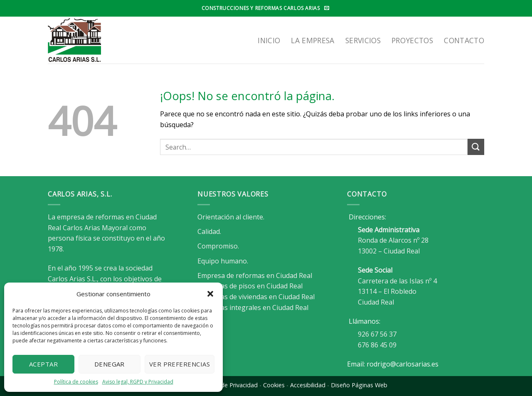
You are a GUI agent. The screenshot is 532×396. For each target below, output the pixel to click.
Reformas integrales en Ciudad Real (253, 307)
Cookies (274, 385)
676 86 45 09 (377, 345)
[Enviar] (476, 147)
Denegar (110, 364)
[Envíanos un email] (327, 8)
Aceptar (43, 364)
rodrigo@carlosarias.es (403, 364)
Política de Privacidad (228, 385)
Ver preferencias (180, 364)
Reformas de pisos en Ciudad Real (250, 286)
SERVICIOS (363, 40)
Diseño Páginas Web (359, 385)
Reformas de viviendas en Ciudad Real (256, 297)
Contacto (464, 40)
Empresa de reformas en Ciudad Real (255, 275)
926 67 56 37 (377, 334)
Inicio (269, 40)
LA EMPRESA (313, 40)
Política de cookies (76, 382)
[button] (210, 294)
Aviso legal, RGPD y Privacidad (138, 382)
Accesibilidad (308, 385)
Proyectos (412, 40)
